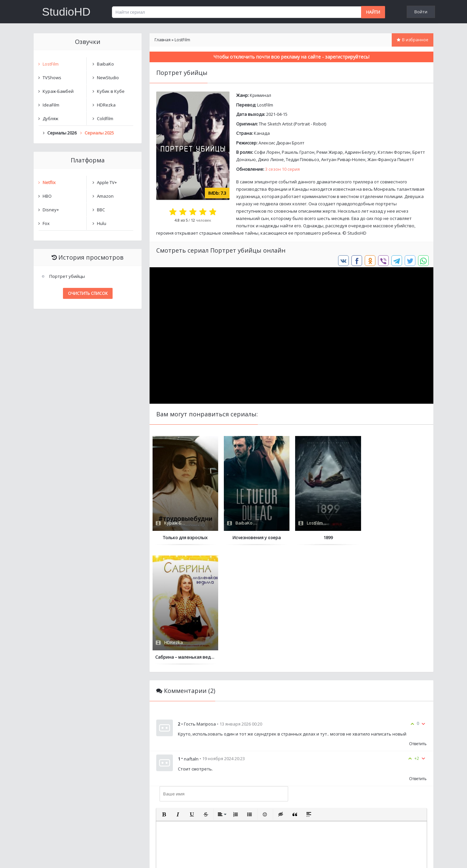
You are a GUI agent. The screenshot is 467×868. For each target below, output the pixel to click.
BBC (101, 210)
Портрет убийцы (67, 276)
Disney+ (51, 210)
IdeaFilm (51, 105)
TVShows (52, 78)
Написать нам (57, 856)
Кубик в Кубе (111, 91)
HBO (47, 196)
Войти (421, 12)
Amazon (105, 196)
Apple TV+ (107, 182)
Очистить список (88, 293)
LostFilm (265, 105)
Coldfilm (105, 118)
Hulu (102, 223)
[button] (164, 695)
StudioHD (66, 12)
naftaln (191, 639)
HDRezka (106, 105)
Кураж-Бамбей (58, 91)
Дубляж (50, 118)
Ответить (418, 624)
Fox (46, 223)
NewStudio (108, 78)
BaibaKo (105, 64)
